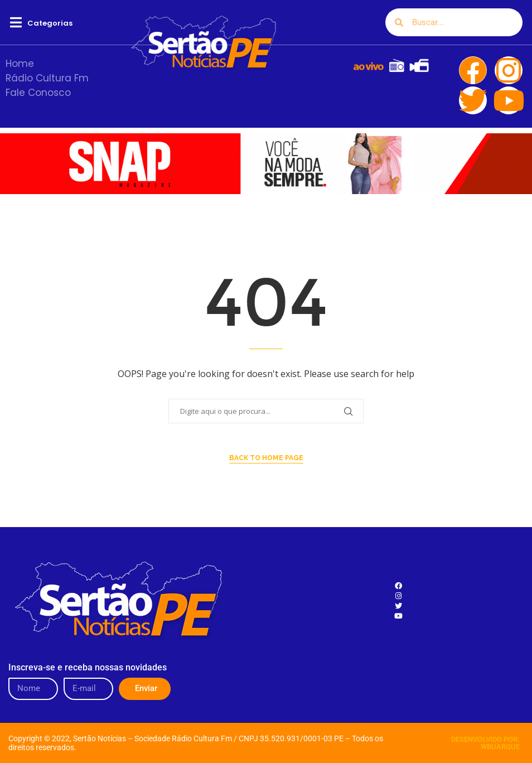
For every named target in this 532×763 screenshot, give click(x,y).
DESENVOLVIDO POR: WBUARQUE (485, 743)
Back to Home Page (266, 458)
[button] (16, 23)
